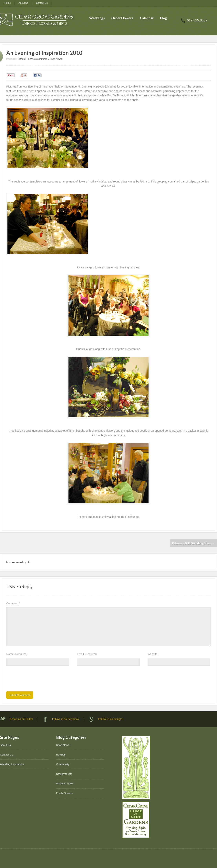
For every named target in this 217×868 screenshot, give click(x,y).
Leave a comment (38, 59)
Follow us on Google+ (111, 719)
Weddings (97, 18)
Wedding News (65, 784)
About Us (23, 3)
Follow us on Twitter (21, 719)
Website (152, 654)
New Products (64, 774)
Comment (13, 603)
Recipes (61, 755)
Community (63, 764)
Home (8, 3)
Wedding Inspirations (12, 764)
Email (87, 654)
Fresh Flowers (64, 793)
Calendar (147, 18)
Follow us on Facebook (66, 719)
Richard (21, 59)
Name (17, 654)
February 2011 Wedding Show (193, 543)
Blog (164, 18)
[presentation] (36, 680)
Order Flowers (122, 18)
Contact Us (42, 3)
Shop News (56, 59)
